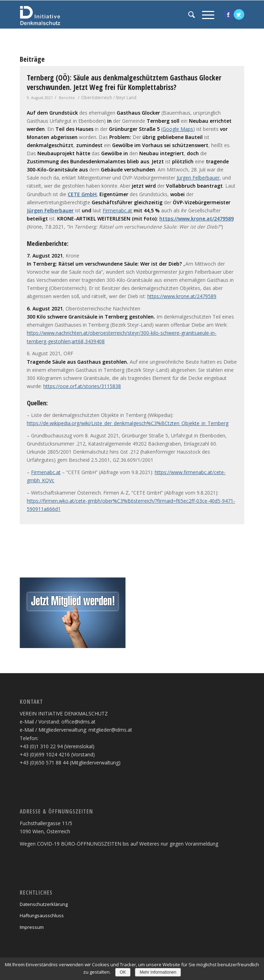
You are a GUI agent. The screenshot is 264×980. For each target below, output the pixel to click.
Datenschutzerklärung (44, 904)
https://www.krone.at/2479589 (197, 219)
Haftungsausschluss (42, 915)
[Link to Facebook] (228, 14)
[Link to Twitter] (239, 14)
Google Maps (178, 129)
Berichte (67, 98)
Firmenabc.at (117, 210)
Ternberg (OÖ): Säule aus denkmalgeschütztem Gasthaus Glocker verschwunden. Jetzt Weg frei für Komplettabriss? (124, 82)
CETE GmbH (82, 194)
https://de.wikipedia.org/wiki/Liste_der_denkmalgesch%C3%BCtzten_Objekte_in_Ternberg (128, 423)
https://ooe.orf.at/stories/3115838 (82, 386)
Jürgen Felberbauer (198, 178)
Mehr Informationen (158, 972)
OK (123, 972)
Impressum (32, 927)
